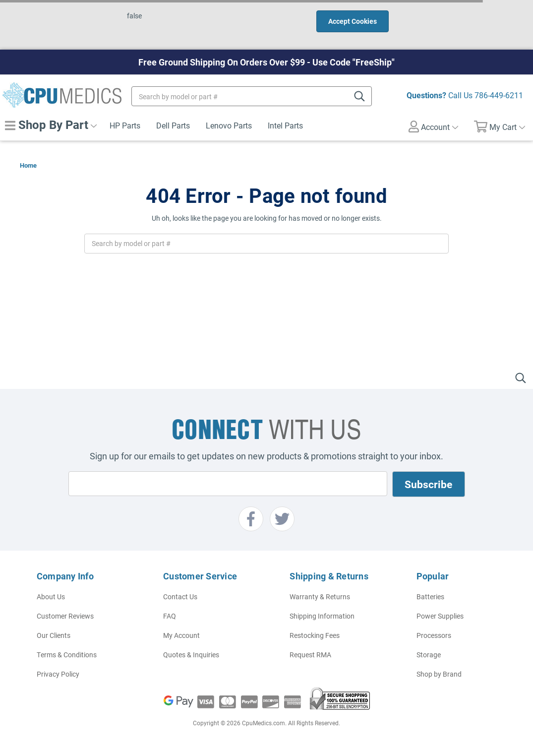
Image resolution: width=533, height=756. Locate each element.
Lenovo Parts (229, 125)
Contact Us (180, 597)
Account (433, 126)
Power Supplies (440, 616)
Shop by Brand (439, 674)
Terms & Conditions (67, 655)
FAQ (170, 616)
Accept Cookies (353, 21)
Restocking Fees (315, 635)
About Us (51, 597)
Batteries (430, 597)
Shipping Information (322, 616)
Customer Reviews (65, 616)
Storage (429, 655)
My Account (181, 635)
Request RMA (310, 655)
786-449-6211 (499, 95)
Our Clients (54, 635)
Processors (434, 635)
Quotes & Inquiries (191, 655)
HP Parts (125, 125)
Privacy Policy (58, 674)
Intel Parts (285, 125)
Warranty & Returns (320, 597)
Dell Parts (173, 125)
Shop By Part (51, 125)
